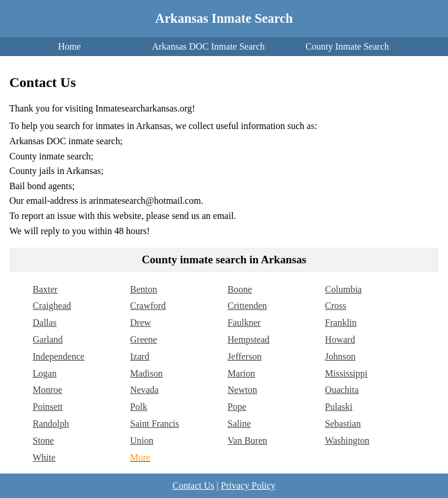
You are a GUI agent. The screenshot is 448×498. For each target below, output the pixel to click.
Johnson (340, 356)
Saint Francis (155, 424)
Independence (59, 356)
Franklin (341, 323)
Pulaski (339, 407)
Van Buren (247, 440)
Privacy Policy (248, 485)
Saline (239, 424)
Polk (139, 407)
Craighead (52, 306)
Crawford (148, 306)
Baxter (45, 289)
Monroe (48, 390)
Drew (141, 323)
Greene (143, 339)
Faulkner (244, 323)
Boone (240, 289)
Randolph (51, 424)
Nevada (144, 390)
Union (142, 440)
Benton (143, 289)
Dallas (45, 323)
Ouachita (342, 390)
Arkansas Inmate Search (224, 18)
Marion (241, 373)
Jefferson (244, 356)
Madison (146, 373)
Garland (48, 339)
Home (69, 46)
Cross (335, 306)
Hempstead (249, 339)
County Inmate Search (347, 46)
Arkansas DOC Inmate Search (208, 46)
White (44, 457)
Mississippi (346, 373)
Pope (237, 407)
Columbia (343, 289)
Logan (45, 373)
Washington (347, 440)
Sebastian (343, 424)
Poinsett (48, 407)
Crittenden (247, 306)
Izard (140, 356)
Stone (43, 440)
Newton (242, 390)
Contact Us (194, 485)
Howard (340, 339)
